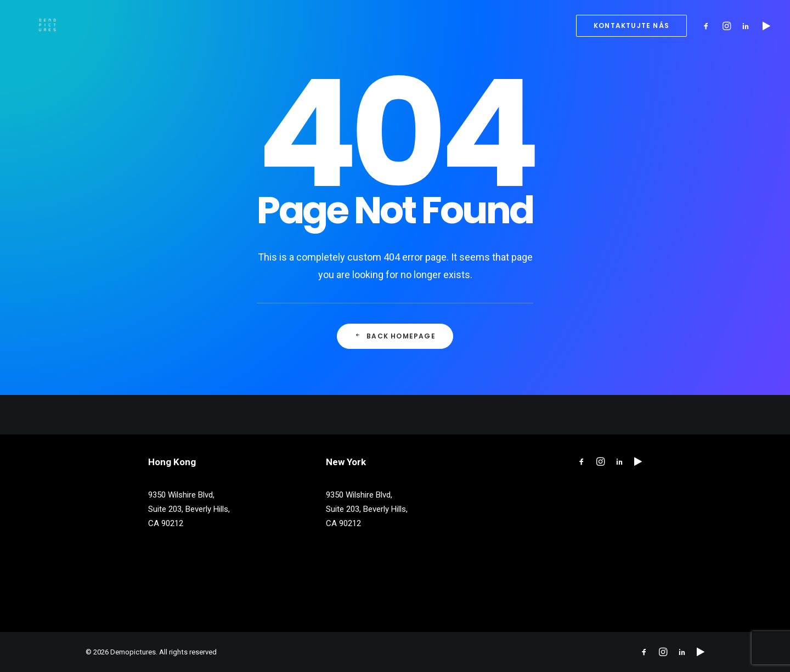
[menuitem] (628, 26)
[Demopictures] (31, 26)
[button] (709, 26)
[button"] (582, 463)
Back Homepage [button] (395, 336)
